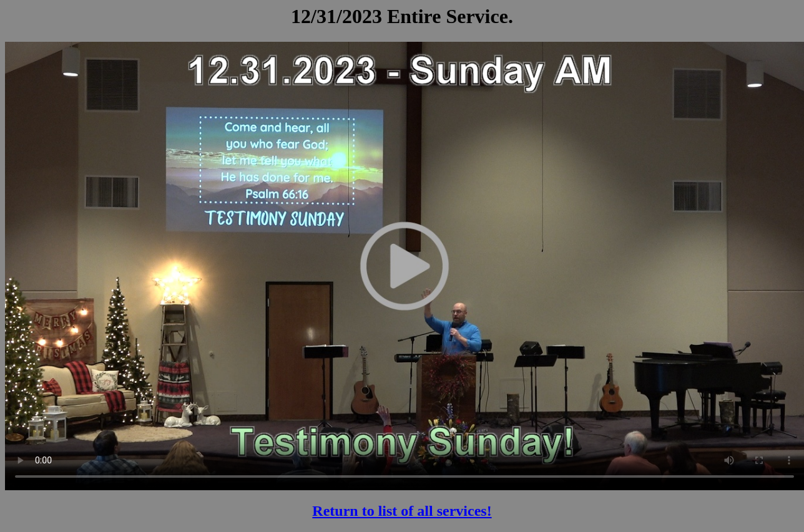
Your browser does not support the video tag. (404, 266)
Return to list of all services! (402, 511)
